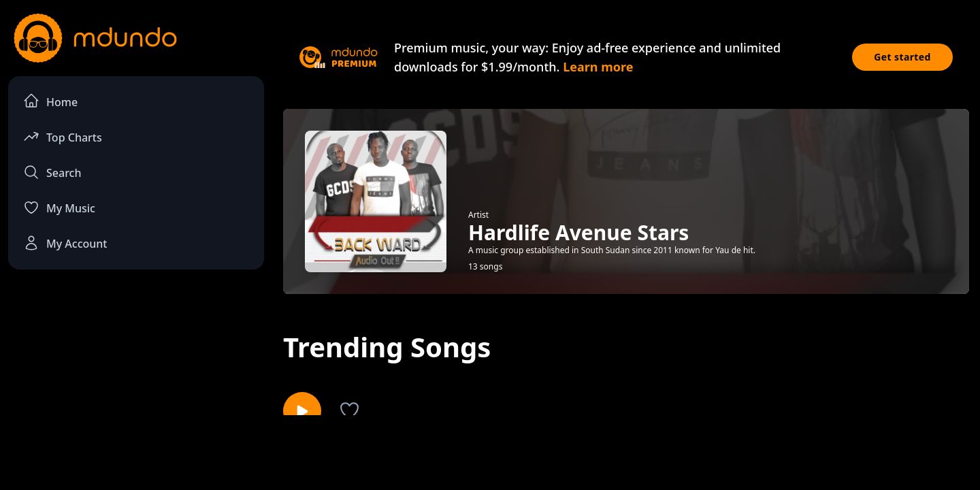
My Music (59, 208)
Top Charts (63, 136)
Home (50, 101)
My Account (65, 243)
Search (52, 172)
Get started (902, 57)
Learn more (598, 67)
